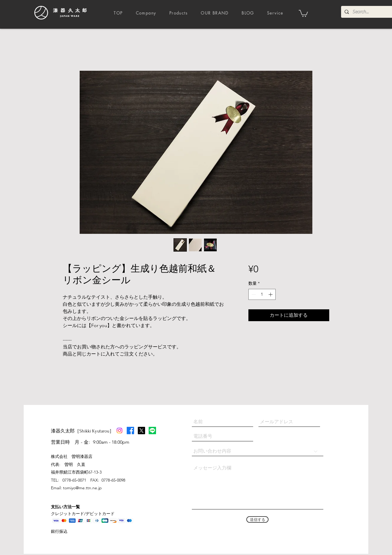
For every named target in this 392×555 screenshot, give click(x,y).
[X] (141, 431)
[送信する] (257, 519)
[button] (303, 13)
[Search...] (367, 12)
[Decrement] (253, 294)
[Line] (152, 431)
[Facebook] (130, 431)
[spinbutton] (262, 294)
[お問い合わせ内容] (258, 451)
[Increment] (271, 294)
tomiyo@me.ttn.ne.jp (82, 488)
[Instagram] (119, 431)
